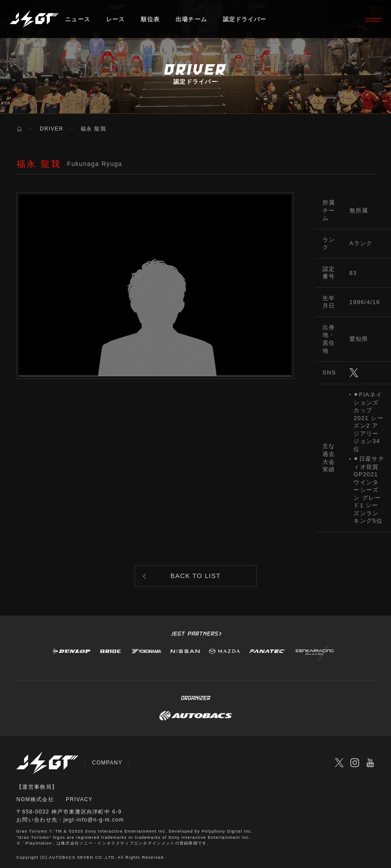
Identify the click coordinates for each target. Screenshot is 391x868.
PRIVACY (79, 801)
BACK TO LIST (196, 577)
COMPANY (107, 764)
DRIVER (52, 129)
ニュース (78, 20)
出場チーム (192, 20)
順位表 (151, 20)
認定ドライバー (246, 20)
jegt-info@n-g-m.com (94, 821)
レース (116, 20)
